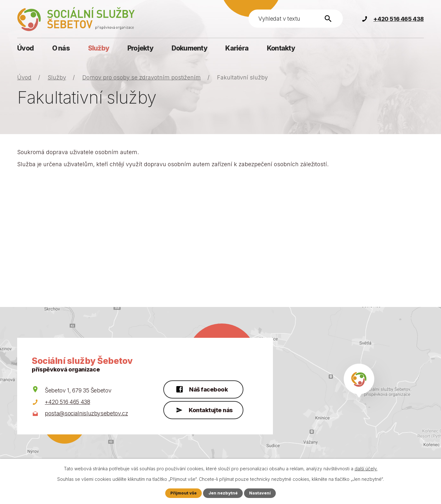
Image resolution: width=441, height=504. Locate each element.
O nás (61, 48)
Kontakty (281, 48)
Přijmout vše (183, 493)
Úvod (25, 48)
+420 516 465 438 (67, 402)
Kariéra (237, 48)
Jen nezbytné (223, 493)
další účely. (366, 469)
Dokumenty (189, 48)
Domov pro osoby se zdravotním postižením (142, 77)
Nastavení (260, 493)
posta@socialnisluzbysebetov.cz (86, 413)
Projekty (140, 48)
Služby (99, 48)
